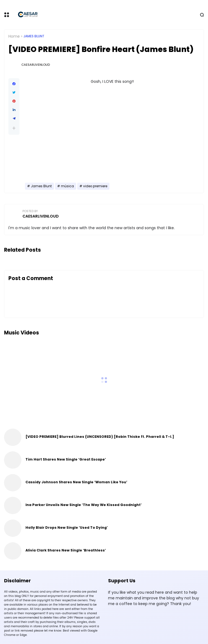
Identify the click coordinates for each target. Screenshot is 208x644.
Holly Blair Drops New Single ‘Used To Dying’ (67, 528)
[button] (14, 128)
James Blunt (34, 36)
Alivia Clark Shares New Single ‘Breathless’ (66, 550)
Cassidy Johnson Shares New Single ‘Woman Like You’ (76, 482)
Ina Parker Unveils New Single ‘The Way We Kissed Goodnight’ (84, 505)
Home (14, 36)
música (67, 186)
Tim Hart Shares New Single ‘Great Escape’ (66, 459)
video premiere (95, 186)
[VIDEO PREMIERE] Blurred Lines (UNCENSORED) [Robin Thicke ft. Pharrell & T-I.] (100, 437)
